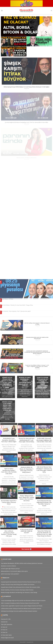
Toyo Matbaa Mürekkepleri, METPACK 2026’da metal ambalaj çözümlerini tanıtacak (22, 563)
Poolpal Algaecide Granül (7, 638)
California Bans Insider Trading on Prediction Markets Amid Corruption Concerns (21, 609)
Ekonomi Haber (7, 559)
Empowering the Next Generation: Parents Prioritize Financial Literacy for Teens (21, 582)
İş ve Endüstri (7, 596)
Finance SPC (6, 578)
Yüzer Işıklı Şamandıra (7, 624)
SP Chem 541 (4, 627)
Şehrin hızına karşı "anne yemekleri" (10, 574)
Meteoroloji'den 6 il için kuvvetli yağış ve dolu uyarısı (14, 571)
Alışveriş (5, 615)
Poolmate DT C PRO (6, 619)
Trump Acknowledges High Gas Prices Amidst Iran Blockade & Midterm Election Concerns (23, 601)
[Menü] (2, 11)
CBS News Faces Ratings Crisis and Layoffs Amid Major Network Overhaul (19, 611)
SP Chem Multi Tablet (6, 635)
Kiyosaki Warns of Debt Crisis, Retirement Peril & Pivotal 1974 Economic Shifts (20, 587)
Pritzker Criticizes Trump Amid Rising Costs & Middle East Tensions (18, 585)
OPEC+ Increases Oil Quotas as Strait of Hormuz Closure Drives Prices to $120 (20, 603)
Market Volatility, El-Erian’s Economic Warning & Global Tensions (17, 590)
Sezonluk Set (4, 622)
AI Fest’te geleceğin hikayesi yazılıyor (10, 569)
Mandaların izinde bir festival (8, 566)
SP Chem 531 (4, 630)
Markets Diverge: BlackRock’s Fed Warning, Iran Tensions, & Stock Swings (19, 593)
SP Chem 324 (4, 632)
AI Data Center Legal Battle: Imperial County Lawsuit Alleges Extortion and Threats (22, 606)
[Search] (51, 11)
